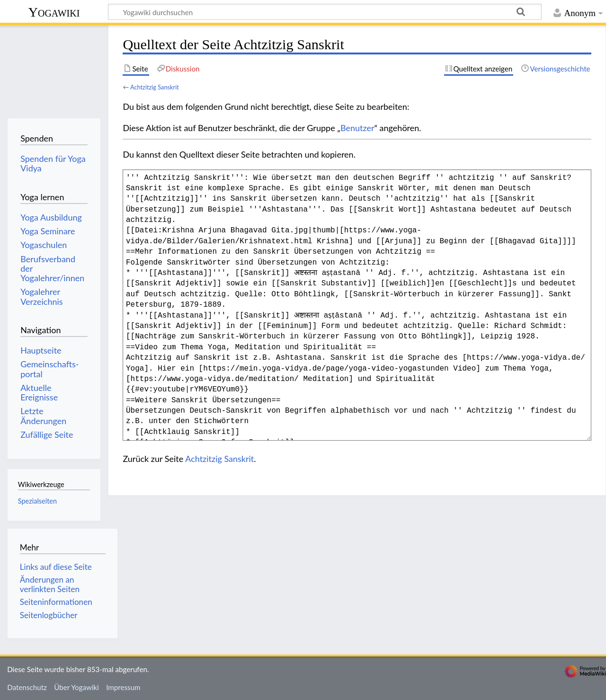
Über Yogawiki (76, 687)
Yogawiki (54, 12)
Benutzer (357, 128)
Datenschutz (27, 687)
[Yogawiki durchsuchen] (325, 12)
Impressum (123, 687)
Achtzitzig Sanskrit (155, 87)
